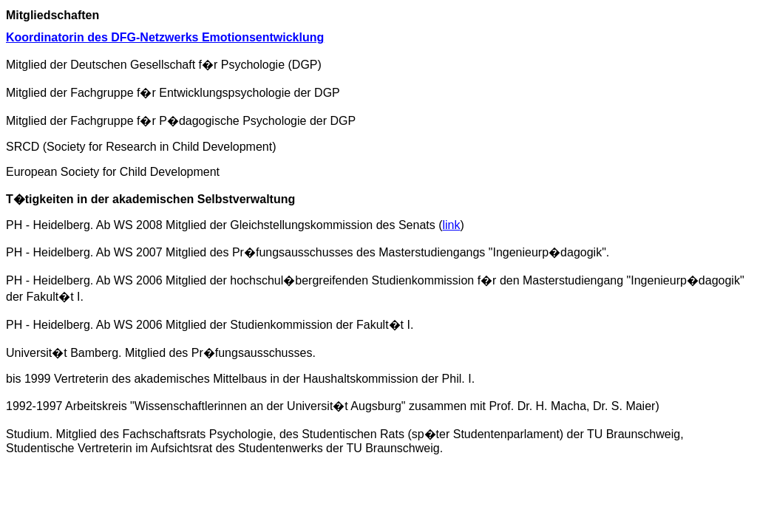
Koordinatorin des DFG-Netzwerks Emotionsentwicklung (165, 37)
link (452, 225)
